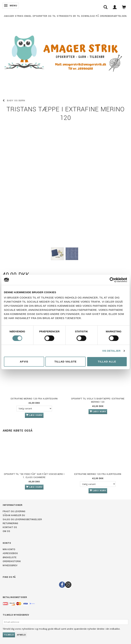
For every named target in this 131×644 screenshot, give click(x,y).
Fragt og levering (14, 511)
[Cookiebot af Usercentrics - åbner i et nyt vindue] (112, 280)
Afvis (24, 362)
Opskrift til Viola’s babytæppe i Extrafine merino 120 (98, 400)
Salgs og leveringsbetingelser (22, 519)
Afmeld (21, 635)
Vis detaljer (111, 351)
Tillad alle (107, 362)
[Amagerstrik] (65, 54)
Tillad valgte (65, 362)
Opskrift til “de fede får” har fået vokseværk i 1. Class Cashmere (34, 476)
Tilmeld (9, 635)
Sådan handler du (14, 515)
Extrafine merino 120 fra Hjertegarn (34, 399)
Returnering (10, 523)
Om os (6, 531)
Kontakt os (10, 527)
